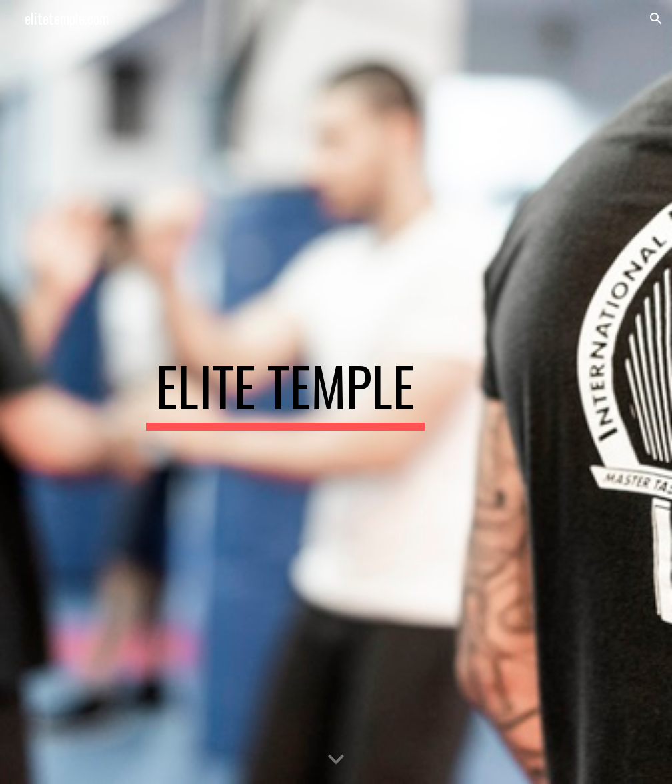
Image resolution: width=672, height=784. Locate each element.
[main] (285, 392)
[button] (656, 19)
